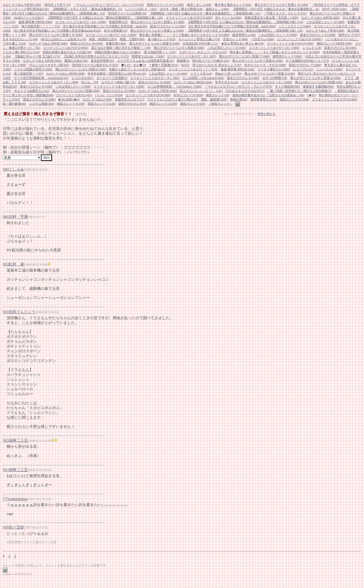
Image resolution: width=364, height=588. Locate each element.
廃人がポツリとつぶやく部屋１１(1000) (157, 31)
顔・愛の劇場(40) (14, 104)
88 (6, 169)
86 (6, 217)
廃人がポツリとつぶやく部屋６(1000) (258, 61)
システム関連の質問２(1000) (33, 69)
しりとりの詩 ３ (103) (141, 9)
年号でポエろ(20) (227, 82)
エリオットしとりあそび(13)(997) (300, 39)
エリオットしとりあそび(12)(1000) (290, 44)
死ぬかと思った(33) (228, 74)
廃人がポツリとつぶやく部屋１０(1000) (56, 35)
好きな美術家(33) (116, 31)
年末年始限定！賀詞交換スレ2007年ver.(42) (117, 74)
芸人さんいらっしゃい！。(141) (201, 91)
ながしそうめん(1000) (97, 99)
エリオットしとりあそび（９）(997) (192, 56)
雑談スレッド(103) (193, 104)
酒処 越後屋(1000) (214, 99)
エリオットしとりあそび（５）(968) (54, 82)
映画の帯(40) (239, 99)
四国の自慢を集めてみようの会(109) (67, 52)
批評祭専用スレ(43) (264, 99)
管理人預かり (266, 114)
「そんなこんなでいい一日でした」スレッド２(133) (109, 5)
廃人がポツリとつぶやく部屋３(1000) (315, 78)
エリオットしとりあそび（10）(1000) (274, 48)
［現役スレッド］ (220, 104)
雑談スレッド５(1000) (294, 99)
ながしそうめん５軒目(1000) (42, 61)
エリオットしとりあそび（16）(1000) (81, 22)
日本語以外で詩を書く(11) (200, 44)
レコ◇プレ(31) (303, 69)
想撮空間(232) (118, 22)
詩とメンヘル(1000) (229, 18)
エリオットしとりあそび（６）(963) (155, 78)
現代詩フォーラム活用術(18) (127, 13)
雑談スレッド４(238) (71, 104)
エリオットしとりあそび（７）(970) (193, 69)
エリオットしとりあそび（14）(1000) (111, 35)
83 (6, 312)
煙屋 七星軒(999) (132, 39)
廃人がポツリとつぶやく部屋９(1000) (154, 44)
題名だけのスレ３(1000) (119, 91)
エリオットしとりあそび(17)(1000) (189, 18)
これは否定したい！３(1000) (227, 48)
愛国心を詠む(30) (76, 61)
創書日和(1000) (116, 44)
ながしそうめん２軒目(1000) (157, 91)
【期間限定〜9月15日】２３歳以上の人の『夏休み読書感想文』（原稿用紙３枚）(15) (245, 22)
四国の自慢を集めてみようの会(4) (118, 52)
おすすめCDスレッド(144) (20, 39)
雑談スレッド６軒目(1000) (334, 44)
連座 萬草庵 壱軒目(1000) (238, 69)
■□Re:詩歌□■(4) (69, 99)
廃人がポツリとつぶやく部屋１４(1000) (281, 5)
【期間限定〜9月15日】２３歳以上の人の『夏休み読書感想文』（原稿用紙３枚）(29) (105, 18)
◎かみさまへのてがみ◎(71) (245, 91)
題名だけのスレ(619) (132, 104)
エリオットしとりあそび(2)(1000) (148, 95)
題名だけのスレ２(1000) (39, 99)
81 (6, 470)
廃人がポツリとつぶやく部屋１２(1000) (157, 22)
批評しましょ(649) (199, 5)
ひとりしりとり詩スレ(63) (74, 95)
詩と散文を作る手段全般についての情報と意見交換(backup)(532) (58, 31)
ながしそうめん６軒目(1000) (48, 44)
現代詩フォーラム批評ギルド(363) (95, 65)
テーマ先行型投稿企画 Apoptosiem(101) (41, 78)
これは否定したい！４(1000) (278, 35)
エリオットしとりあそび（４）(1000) (267, 82)
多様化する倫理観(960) (318, 87)
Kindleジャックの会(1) (29, 18)
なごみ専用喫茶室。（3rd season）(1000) (175, 87)
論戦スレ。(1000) (217, 9)
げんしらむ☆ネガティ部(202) (49, 65)
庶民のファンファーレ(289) (165, 5)
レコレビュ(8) (312, 48)
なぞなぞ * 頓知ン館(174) (118, 82)
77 (6, 499)
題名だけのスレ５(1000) (154, 82)
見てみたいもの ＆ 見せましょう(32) (217, 65)
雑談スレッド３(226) (102, 104)
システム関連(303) (41, 104)
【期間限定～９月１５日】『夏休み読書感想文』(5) (87, 9)
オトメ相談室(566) (287, 87)
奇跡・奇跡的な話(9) (103, 39)
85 (6, 264)
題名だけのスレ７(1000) (305, 65)
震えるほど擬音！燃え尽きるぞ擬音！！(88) (121, 48)
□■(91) (312, 95)
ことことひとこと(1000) (295, 26)
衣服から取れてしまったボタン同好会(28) (137, 69)
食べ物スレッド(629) (162, 39)
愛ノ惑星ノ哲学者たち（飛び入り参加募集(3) (299, 91)
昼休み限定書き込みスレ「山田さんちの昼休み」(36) (268, 95)
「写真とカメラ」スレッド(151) (285, 13)
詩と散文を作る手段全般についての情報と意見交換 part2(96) (105, 26)
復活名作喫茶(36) (102, 61)
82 (6, 440)
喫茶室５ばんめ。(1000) (148, 56)
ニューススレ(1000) (329, 69)
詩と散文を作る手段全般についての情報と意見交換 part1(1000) (232, 26)
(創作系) (81, 114)
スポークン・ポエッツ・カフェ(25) (203, 52)
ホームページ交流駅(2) (112, 78)
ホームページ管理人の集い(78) (199, 39)
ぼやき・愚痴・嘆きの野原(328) (181, 9)
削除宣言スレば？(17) (130, 99)
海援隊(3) (183, 61)
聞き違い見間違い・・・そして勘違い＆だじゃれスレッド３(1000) (184, 35)
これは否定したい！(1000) (73, 87)
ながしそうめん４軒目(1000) (65, 74)
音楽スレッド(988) (235, 39)
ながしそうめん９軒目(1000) (22, 5)
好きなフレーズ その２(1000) (265, 65)
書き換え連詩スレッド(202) (233, 5)
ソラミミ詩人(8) (201, 74)
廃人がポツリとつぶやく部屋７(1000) (244, 56)
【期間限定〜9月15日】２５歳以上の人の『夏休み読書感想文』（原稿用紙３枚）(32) (245, 31)
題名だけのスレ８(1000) (340, 48)
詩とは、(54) (90, 82)
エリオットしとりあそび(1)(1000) (335, 99)
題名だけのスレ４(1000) (36, 87)
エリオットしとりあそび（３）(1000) (119, 87)
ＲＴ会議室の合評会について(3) (307, 61)
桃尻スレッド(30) (218, 95)
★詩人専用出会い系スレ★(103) (243, 44)
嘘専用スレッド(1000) (287, 56)
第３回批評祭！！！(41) (160, 52)
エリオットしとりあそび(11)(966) (66, 48)
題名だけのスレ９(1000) (87, 44)
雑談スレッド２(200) (163, 104)
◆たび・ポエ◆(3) (133, 65)
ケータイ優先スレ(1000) (274, 69)
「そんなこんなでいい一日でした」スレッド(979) (238, 87)
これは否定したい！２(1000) (168, 74)
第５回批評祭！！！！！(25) (41, 26)
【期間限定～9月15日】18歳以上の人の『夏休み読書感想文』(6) (276, 9)
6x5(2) (185, 65)
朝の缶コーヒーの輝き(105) (211, 61)
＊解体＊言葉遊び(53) (164, 65)
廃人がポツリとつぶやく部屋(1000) (319, 82)
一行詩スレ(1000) (262, 39)
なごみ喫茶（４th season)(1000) (203, 78)
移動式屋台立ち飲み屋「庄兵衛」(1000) (271, 18)
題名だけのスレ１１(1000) (168, 26)
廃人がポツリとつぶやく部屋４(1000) (270, 74)
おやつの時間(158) (275, 78)
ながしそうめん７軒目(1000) (325, 31)
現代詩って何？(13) (57, 5)
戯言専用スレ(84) (244, 35)
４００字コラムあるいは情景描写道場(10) (145, 61)
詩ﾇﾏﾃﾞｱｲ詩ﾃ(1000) (334, 9)
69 (6, 527)
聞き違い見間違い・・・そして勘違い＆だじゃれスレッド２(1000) (275, 52)
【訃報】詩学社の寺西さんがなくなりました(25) (96, 56)
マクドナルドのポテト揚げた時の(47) (173, 99)
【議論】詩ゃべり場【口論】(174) (37, 56)
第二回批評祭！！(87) (29, 74)
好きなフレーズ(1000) (188, 95)
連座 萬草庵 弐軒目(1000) (35, 22)
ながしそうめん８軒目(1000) (321, 18)
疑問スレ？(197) (349, 35)
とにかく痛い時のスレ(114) (21, 52)
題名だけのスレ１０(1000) (318, 35)
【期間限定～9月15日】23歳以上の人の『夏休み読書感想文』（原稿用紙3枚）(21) (205, 13)
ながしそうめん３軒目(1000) (193, 82)
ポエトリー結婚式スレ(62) (32, 91)
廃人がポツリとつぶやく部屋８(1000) (179, 48)
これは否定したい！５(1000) (325, 22)
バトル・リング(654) (109, 95)
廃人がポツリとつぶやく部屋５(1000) (81, 69)
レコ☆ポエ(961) (83, 78)
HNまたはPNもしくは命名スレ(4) (64, 39)
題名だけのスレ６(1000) (243, 78)
